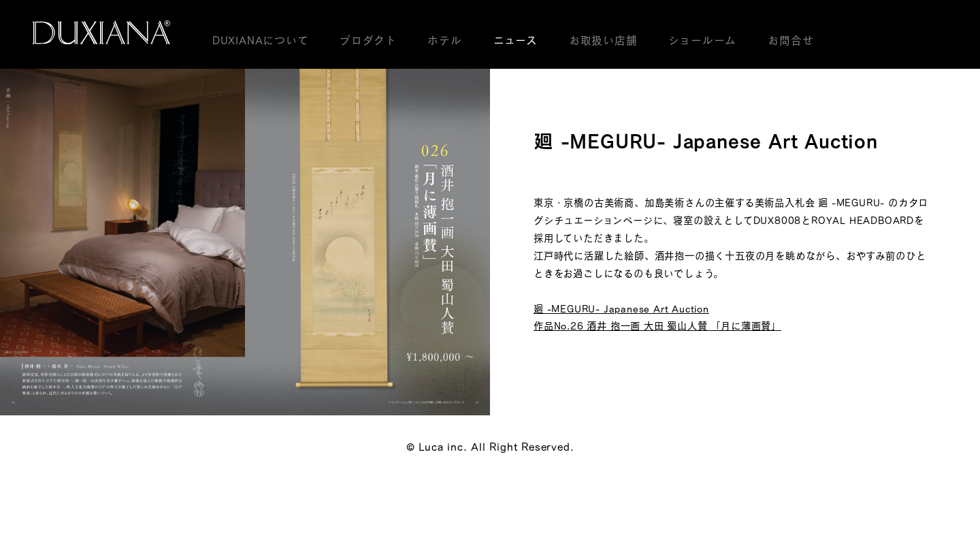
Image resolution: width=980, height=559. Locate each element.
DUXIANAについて (261, 40)
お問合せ (790, 40)
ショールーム (702, 40)
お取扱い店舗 (603, 40)
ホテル (444, 40)
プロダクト (368, 40)
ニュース (516, 40)
